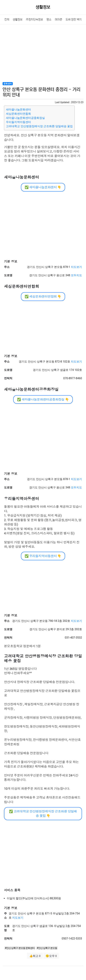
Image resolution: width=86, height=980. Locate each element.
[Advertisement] (43, 53)
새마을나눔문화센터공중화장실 (25, 118)
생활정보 (18, 19)
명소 (49, 19)
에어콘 (58, 19)
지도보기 (76, 267)
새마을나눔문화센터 (18, 109)
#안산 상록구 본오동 (47, 948)
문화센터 (8, 84)
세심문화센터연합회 (18, 114)
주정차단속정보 (34, 19)
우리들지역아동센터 (18, 122)
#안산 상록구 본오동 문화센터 (20, 948)
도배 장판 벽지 (74, 19)
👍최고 (35, 956)
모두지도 (76, 275)
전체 (7, 19)
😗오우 (51, 956)
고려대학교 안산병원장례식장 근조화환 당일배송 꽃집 (39, 126)
